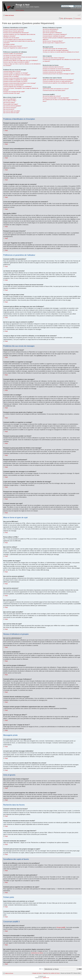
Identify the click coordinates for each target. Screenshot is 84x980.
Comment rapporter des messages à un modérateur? (17, 86)
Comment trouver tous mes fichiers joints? (54, 90)
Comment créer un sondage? (11, 76)
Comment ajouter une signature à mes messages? (17, 75)
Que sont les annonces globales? (12, 106)
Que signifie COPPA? (9, 44)
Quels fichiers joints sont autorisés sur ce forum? (56, 89)
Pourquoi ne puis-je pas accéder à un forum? (15, 81)
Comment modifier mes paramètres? (13, 54)
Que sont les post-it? (9, 109)
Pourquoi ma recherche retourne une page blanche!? (57, 70)
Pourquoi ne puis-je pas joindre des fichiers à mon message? (20, 83)
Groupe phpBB (61, 927)
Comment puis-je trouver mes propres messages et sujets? (59, 74)
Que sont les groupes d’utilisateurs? (52, 33)
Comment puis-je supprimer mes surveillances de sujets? (58, 83)
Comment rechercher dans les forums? (53, 67)
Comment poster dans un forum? (12, 71)
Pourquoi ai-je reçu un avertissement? (13, 85)
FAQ (62, 18)
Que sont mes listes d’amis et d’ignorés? (54, 58)
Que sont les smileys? (9, 103)
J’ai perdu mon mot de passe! (11, 38)
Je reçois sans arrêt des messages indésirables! (56, 50)
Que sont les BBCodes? (10, 99)
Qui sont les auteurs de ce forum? (52, 96)
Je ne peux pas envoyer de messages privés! (55, 49)
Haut (6, 131)
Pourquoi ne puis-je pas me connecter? (14, 29)
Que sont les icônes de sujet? (11, 113)
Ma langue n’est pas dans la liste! (12, 59)
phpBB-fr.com (46, 978)
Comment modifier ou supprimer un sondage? (16, 80)
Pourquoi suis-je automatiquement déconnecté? (16, 33)
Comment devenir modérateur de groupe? (54, 36)
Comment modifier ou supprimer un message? (16, 73)
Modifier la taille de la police (79, 15)
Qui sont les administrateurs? (51, 29)
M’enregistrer (69, 18)
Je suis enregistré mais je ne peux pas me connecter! (17, 39)
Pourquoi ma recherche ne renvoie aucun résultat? (56, 69)
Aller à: (41, 969)
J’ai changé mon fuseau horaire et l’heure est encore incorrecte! (20, 57)
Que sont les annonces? (10, 108)
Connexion (78, 18)
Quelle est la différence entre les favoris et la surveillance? (58, 80)
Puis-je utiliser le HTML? (10, 101)
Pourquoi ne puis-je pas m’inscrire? (13, 46)
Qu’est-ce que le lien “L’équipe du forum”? (54, 43)
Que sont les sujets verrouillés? (12, 111)
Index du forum (9, 15)
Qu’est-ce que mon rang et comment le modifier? (16, 62)
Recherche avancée (76, 8)
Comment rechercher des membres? (53, 72)
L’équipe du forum (37, 973)
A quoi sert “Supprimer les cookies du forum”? (15, 48)
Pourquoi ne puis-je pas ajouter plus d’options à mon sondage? (20, 78)
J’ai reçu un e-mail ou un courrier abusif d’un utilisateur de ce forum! (61, 52)
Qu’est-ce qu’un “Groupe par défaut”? (53, 41)
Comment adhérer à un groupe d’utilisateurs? (55, 34)
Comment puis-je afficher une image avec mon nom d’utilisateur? (21, 60)
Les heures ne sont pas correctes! (12, 55)
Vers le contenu (20, 10)
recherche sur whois (37, 953)
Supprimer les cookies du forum (51, 973)
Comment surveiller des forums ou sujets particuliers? (57, 81)
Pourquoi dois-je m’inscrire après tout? (14, 31)
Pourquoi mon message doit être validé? (14, 92)
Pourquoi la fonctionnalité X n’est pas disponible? (56, 98)
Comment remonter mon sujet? (12, 93)
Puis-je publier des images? (11, 104)
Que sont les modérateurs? (50, 31)
